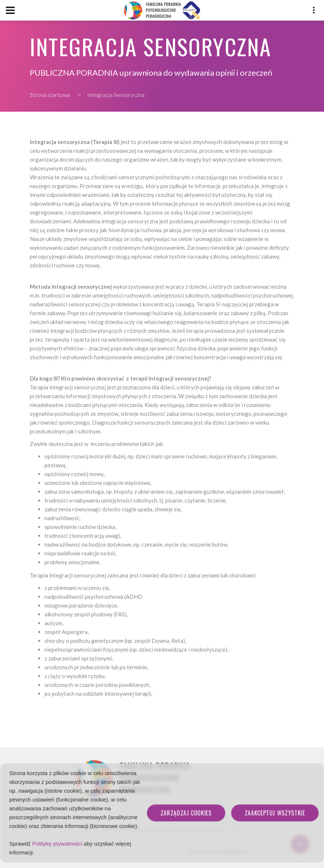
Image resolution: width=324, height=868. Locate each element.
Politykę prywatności (57, 844)
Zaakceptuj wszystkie (275, 813)
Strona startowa (50, 95)
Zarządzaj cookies (186, 813)
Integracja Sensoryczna (116, 95)
